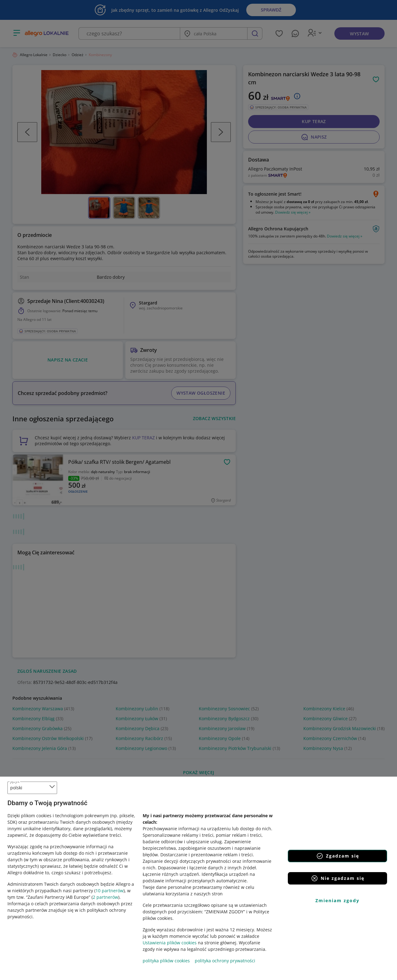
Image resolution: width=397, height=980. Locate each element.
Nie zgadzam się (338, 878)
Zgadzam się (338, 856)
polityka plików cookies (166, 961)
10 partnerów (109, 891)
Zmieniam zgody (337, 900)
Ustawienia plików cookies (170, 943)
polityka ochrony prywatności (225, 961)
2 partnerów (105, 897)
